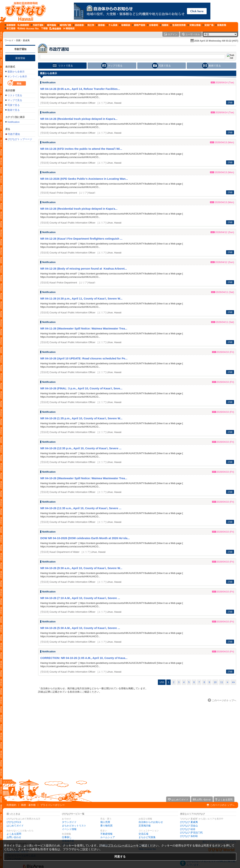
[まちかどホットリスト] (64, 25)
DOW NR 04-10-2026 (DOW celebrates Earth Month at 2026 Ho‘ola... (85, 538)
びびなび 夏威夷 (189, 822)
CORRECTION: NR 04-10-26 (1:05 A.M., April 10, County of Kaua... (84, 658)
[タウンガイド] (50, 25)
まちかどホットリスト (74, 826)
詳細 (230, 102)
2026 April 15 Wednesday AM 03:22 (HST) (216, 41)
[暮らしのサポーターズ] (178, 25)
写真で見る (14, 105)
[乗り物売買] (125, 25)
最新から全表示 (16, 72)
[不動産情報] (139, 25)
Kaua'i (92, 193)
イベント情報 (69, 829)
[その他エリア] (69, 28)
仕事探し (67, 837)
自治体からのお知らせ (151, 822)
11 (222, 682)
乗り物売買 (106, 826)
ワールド (9, 40)
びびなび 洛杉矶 (189, 836)
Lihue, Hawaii (114, 103)
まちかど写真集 (147, 837)
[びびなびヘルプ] (44, 28)
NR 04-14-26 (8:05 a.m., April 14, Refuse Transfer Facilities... (80, 89)
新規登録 (20, 58)
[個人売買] (112, 25)
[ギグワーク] (10, 28)
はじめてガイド (15, 826)
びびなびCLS (14, 822)
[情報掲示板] (100, 25)
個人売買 (105, 822)
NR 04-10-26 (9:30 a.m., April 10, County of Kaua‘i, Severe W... (81, 568)
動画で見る (14, 110)
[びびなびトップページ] (24, 11)
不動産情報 (106, 834)
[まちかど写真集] (221, 25)
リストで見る (15, 95)
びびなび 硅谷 (188, 829)
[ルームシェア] (152, 25)
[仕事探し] (90, 25)
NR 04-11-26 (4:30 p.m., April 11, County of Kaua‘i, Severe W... (81, 298)
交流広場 (143, 834)
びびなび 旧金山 (189, 826)
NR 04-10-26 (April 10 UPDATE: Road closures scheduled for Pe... (84, 358)
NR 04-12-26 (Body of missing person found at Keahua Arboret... (84, 269)
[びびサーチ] (23, 25)
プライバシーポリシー (52, 805)
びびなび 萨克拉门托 (191, 833)
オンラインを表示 (17, 76)
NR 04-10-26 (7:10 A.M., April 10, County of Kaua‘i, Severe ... (80, 598)
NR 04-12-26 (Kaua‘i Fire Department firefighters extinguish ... (81, 239)
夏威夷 (26, 40)
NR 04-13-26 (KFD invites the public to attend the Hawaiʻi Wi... (81, 149)
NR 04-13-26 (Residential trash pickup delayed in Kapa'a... (79, 209)
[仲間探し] (164, 25)
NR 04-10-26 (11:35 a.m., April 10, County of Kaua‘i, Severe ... (81, 508)
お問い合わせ (14, 837)
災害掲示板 (145, 826)
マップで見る (15, 100)
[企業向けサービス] (55, 28)
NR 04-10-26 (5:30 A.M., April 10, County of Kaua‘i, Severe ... (80, 628)
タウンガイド (69, 822)
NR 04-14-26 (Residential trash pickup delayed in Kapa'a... (79, 119)
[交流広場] (208, 25)
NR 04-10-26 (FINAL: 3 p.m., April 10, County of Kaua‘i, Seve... (81, 388)
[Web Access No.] (28, 28)
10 (215, 682)
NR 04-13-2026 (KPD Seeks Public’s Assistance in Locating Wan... (84, 179)
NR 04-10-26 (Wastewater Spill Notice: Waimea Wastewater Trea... (84, 478)
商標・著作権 (28, 805)
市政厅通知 (20, 49)
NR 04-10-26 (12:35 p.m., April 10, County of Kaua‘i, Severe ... (81, 448)
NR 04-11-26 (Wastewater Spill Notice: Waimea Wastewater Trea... (84, 328)
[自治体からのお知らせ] (37, 25)
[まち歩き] (10, 25)
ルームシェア (108, 837)
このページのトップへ (222, 805)
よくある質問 (14, 834)
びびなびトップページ (20, 139)
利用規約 (11, 805)
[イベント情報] (78, 25)
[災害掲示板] (194, 25)
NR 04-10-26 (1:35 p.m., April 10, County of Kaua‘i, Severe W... (81, 418)
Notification (13, 122)
